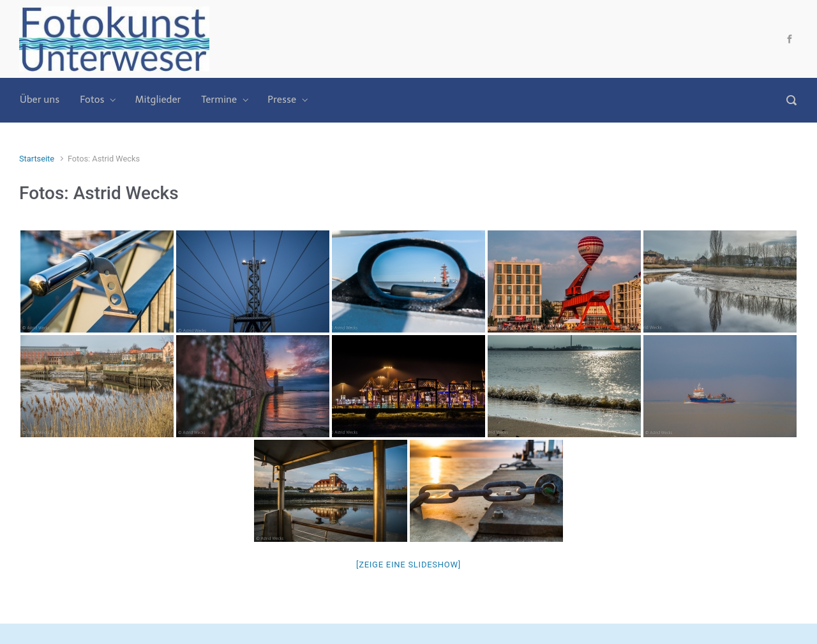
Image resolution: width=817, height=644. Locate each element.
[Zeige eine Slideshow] (408, 565)
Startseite (37, 159)
